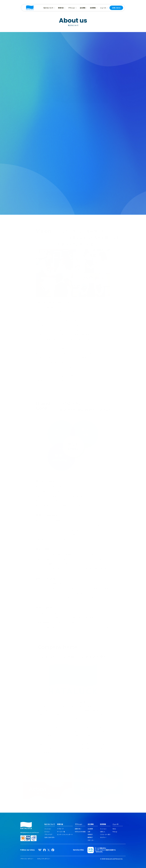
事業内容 (61, 8)
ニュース (103, 8)
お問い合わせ (116, 8)
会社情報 (83, 8)
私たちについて (48, 8)
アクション (72, 8)
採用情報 (93, 8)
